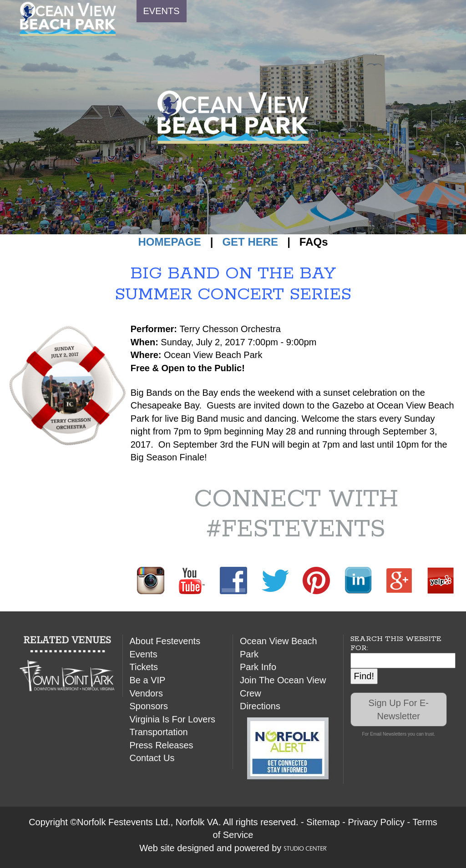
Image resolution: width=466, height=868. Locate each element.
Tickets (144, 667)
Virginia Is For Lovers (173, 719)
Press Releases (162, 745)
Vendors (146, 693)
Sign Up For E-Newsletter (399, 709)
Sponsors (149, 706)
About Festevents (165, 641)
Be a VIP (148, 680)
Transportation (159, 732)
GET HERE (250, 242)
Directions (260, 706)
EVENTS (162, 11)
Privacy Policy (376, 822)
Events (144, 654)
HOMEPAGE (169, 242)
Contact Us (152, 758)
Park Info (258, 667)
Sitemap (323, 822)
